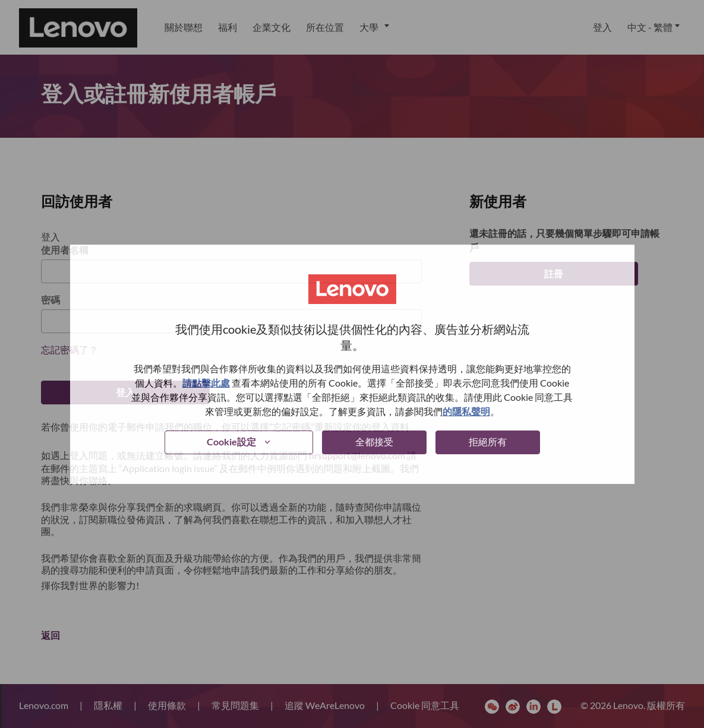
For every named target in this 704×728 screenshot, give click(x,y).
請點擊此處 (206, 383)
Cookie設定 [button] (231, 441)
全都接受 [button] (374, 441)
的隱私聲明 (466, 411)
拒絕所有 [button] (488, 441)
